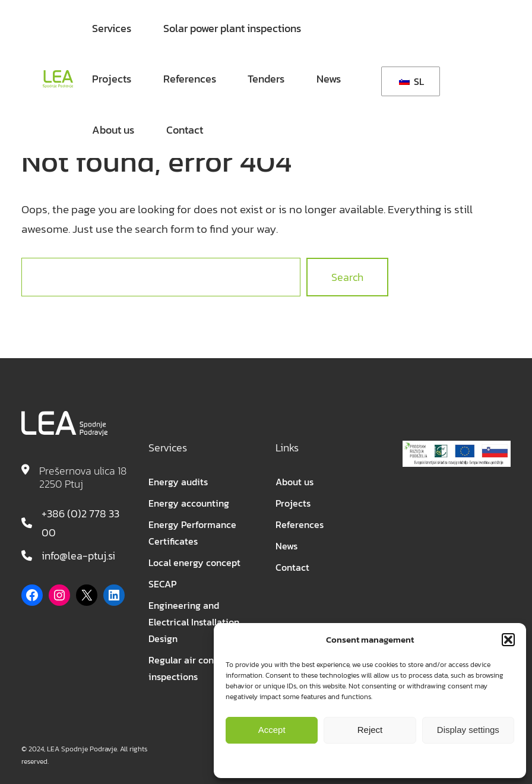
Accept (272, 730)
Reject (370, 730)
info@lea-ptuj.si (78, 556)
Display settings (468, 730)
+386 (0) (61, 513)
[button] (508, 640)
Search (347, 277)
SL (411, 81)
